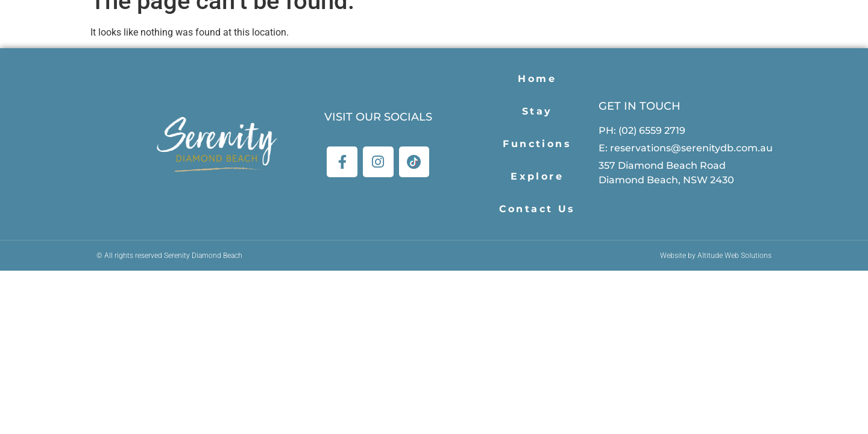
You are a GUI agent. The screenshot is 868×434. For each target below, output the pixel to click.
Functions (537, 144)
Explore (537, 176)
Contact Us (537, 209)
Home (537, 79)
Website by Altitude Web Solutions (716, 256)
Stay (537, 111)
